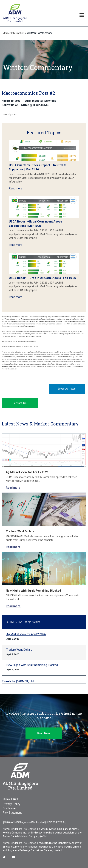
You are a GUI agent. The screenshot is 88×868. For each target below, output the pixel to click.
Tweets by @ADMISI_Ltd (18, 681)
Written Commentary (39, 33)
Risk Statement (12, 813)
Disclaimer (9, 808)
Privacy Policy (12, 804)
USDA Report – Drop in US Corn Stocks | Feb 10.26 (42, 278)
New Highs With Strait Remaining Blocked (33, 591)
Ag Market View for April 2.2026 (27, 472)
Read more (16, 188)
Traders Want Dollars (20, 531)
